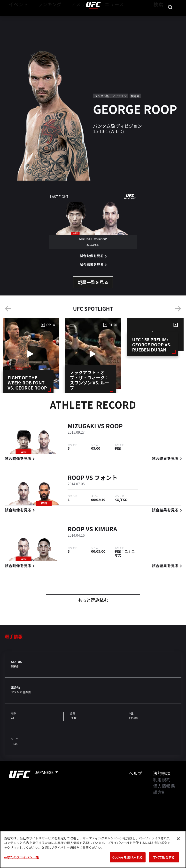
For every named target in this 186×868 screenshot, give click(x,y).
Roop (114, 427)
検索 (158, 18)
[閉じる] (178, 839)
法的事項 (162, 773)
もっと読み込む (93, 601)
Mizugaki (82, 427)
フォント (106, 478)
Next (178, 309)
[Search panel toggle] (170, 18)
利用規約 (162, 780)
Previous (8, 309)
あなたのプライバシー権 (21, 857)
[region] (93, 849)
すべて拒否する (164, 857)
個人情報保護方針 (164, 789)
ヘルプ (135, 773)
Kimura (106, 530)
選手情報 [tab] (14, 636)
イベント (16, 18)
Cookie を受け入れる (128, 857)
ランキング (43, 18)
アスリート (72, 18)
